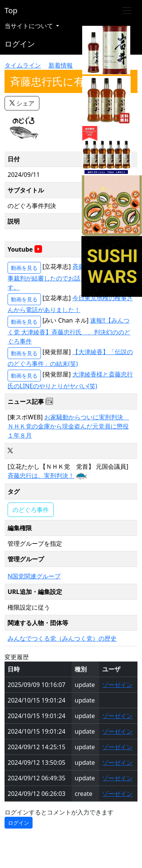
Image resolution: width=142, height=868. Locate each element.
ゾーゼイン (117, 685)
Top (11, 10)
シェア (22, 103)
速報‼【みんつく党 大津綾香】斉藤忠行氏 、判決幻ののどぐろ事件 (69, 331)
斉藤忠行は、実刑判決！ (41, 476)
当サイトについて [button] (30, 26)
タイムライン (23, 65)
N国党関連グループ (34, 576)
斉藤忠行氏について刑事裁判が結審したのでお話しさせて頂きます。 (70, 277)
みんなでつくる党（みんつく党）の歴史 (62, 638)
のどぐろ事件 (31, 510)
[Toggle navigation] (127, 11)
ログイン (20, 44)
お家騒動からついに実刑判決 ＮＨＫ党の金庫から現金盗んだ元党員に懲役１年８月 (68, 426)
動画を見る (24, 268)
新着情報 (61, 65)
